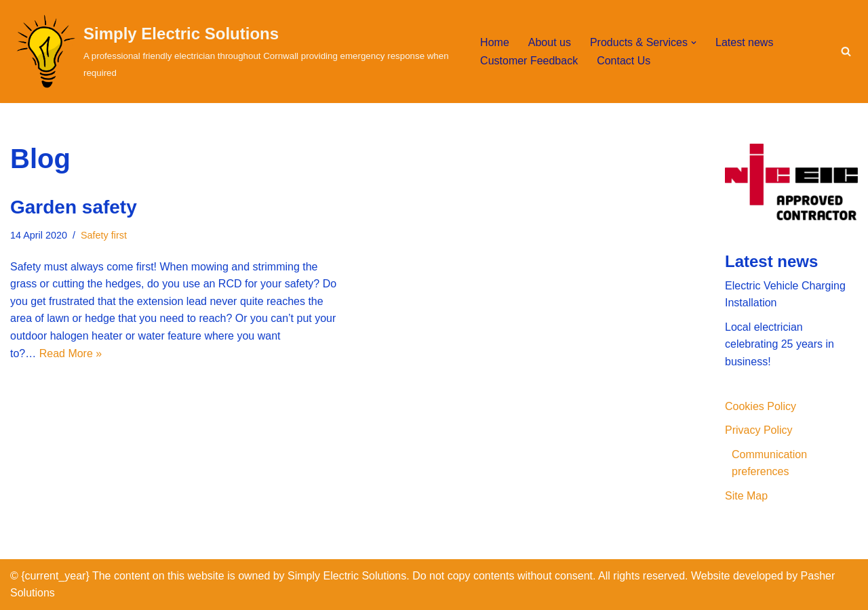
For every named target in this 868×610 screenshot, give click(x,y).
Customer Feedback (529, 61)
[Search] (846, 51)
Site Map (746, 496)
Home (495, 42)
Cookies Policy (761, 406)
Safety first (104, 235)
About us (550, 42)
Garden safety (74, 207)
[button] (694, 43)
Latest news (744, 42)
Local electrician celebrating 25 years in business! (780, 344)
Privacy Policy (759, 430)
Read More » (71, 353)
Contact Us (624, 61)
